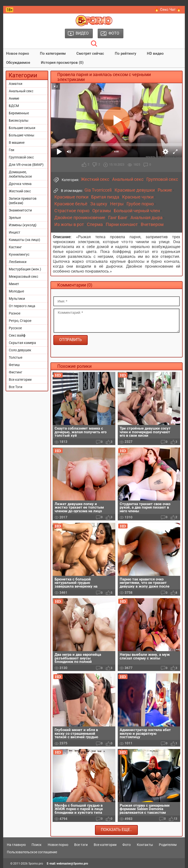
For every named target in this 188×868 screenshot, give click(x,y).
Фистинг (16, 372)
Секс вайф (17, 335)
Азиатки (16, 84)
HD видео (155, 53)
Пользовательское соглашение (32, 852)
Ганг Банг (118, 218)
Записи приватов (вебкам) (23, 201)
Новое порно (18, 53)
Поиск (37, 845)
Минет (14, 284)
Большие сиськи (22, 128)
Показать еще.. (116, 830)
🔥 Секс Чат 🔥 (168, 10)
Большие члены (22, 135)
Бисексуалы (19, 120)
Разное (15, 313)
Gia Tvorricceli (98, 190)
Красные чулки (138, 197)
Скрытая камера (22, 343)
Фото (127, 845)
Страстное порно (72, 211)
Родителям (168, 845)
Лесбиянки (18, 262)
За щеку (99, 204)
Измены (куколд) (23, 225)
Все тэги (81, 845)
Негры (117, 204)
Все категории (20, 380)
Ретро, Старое (20, 321)
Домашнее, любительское (20, 174)
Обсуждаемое (18, 63)
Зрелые (15, 218)
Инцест (15, 232)
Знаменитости (20, 210)
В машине (17, 143)
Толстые (16, 357)
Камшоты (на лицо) (24, 240)
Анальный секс (21, 91)
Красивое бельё (71, 204)
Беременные (19, 113)
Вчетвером (152, 224)
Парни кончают (122, 224)
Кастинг (15, 247)
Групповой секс (21, 157)
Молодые (16, 291)
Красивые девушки (135, 190)
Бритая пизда (105, 197)
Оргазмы (102, 211)
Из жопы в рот (69, 224)
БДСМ (14, 106)
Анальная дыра (147, 218)
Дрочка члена (20, 184)
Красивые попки (71, 197)
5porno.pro (36, 864)
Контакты (145, 845)
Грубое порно (140, 204)
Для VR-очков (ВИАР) (26, 165)
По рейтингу (125, 53)
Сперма (95, 224)
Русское (15, 328)
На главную (16, 845)
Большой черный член (137, 211)
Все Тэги (16, 387)
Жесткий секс (20, 191)
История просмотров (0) (62, 63)
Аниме (14, 98)
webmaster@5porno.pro (72, 864)
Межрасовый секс (23, 276)
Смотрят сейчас (90, 53)
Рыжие (165, 190)
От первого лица (22, 306)
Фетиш (14, 365)
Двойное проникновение (80, 218)
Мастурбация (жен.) (25, 269)
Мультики (17, 299)
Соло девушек (20, 350)
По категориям (53, 53)
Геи (12, 150)
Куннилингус (19, 254)
